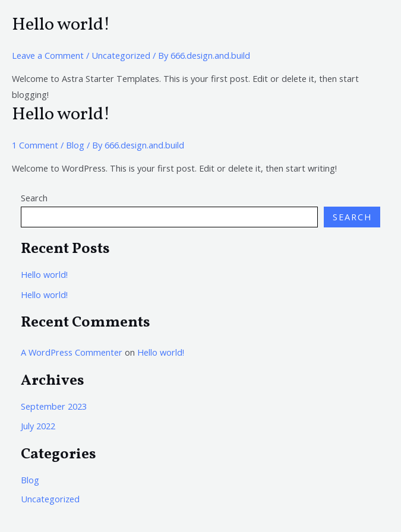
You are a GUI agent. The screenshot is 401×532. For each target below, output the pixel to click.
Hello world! (61, 25)
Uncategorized (121, 55)
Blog (75, 145)
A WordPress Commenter (72, 352)
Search (34, 198)
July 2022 (38, 426)
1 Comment (35, 145)
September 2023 (54, 406)
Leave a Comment (48, 55)
